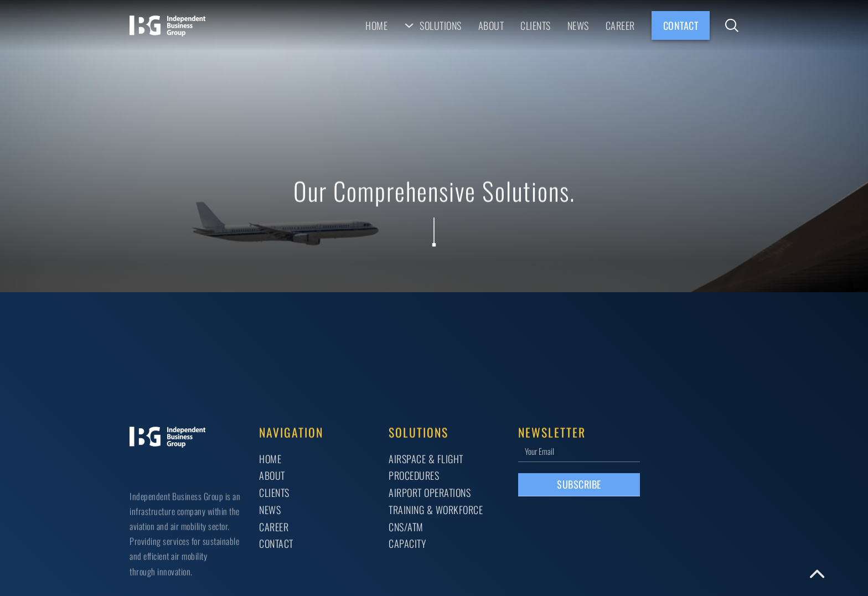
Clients (536, 25)
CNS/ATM (406, 527)
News (578, 25)
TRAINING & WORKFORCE (436, 509)
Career (620, 25)
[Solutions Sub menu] (409, 25)
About (491, 25)
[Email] (579, 451)
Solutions (441, 25)
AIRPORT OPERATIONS (430, 492)
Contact (681, 25)
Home (376, 25)
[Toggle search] (732, 25)
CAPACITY (407, 543)
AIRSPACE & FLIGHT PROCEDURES (426, 467)
